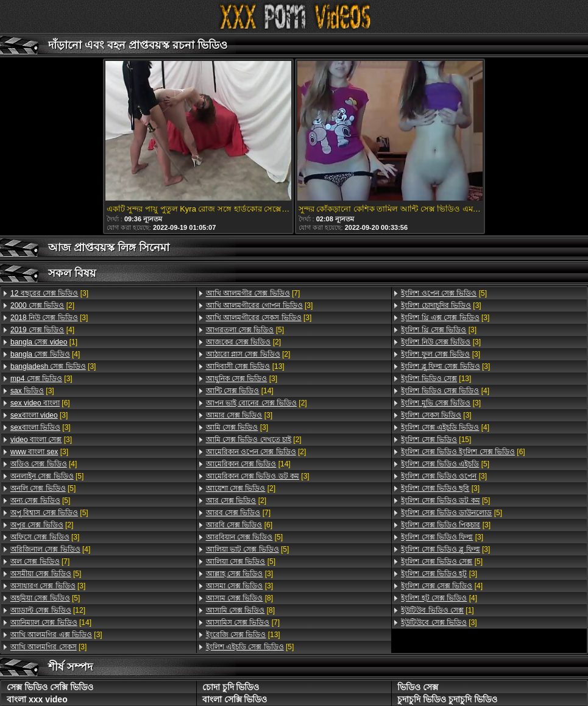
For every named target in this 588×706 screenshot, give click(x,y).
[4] (42, 330)
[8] (239, 598)
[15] (436, 440)
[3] (49, 293)
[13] (245, 366)
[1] (44, 342)
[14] (51, 622)
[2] (42, 305)
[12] (48, 610)
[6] (40, 403)
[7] (40, 562)
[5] (47, 476)
